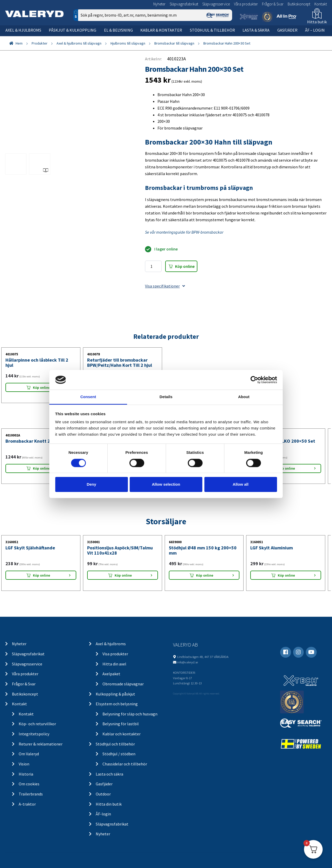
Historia (26, 774)
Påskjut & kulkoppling (72, 30)
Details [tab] (166, 397)
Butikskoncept (299, 4)
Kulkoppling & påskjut (115, 694)
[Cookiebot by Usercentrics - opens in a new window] (254, 380)
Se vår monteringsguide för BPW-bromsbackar (184, 232)
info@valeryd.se (188, 662)
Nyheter (159, 4)
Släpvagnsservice (216, 4)
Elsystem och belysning (117, 704)
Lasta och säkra (109, 774)
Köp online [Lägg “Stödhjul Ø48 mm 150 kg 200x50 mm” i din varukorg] (205, 575)
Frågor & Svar (273, 4)
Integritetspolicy (34, 734)
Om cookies (29, 784)
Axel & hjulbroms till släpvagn (79, 43)
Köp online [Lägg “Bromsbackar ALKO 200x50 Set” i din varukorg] (286, 468)
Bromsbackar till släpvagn (174, 43)
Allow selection (166, 484)
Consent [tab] (88, 397)
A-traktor (27, 804)
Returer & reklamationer (41, 744)
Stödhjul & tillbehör (212, 30)
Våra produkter (246, 4)
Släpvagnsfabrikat (184, 4)
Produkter (40, 43)
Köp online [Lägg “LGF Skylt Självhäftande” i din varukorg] (41, 575)
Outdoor (103, 794)
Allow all (241, 484)
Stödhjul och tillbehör (115, 744)
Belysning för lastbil (121, 724)
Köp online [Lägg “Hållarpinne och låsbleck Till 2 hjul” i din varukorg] (41, 388)
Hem (19, 43)
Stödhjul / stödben (119, 754)
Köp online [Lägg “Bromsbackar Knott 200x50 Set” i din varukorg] (41, 468)
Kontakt (321, 4)
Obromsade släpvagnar (123, 684)
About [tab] (244, 397)
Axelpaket (111, 674)
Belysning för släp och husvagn (130, 714)
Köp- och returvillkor (37, 724)
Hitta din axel (114, 664)
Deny (91, 484)
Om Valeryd (29, 754)
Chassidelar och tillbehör (125, 764)
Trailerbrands (31, 794)
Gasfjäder (287, 30)
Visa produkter (115, 654)
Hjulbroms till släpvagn (128, 43)
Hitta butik (317, 22)
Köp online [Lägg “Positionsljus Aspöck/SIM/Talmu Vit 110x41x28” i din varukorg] (123, 575)
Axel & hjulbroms (23, 30)
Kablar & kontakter (161, 30)
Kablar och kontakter (122, 734)
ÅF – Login (315, 30)
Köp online (185, 266)
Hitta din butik (109, 804)
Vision (24, 764)
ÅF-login (103, 814)
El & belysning (118, 30)
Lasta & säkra (256, 30)
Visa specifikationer (165, 286)
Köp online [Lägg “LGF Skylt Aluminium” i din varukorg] (286, 575)
